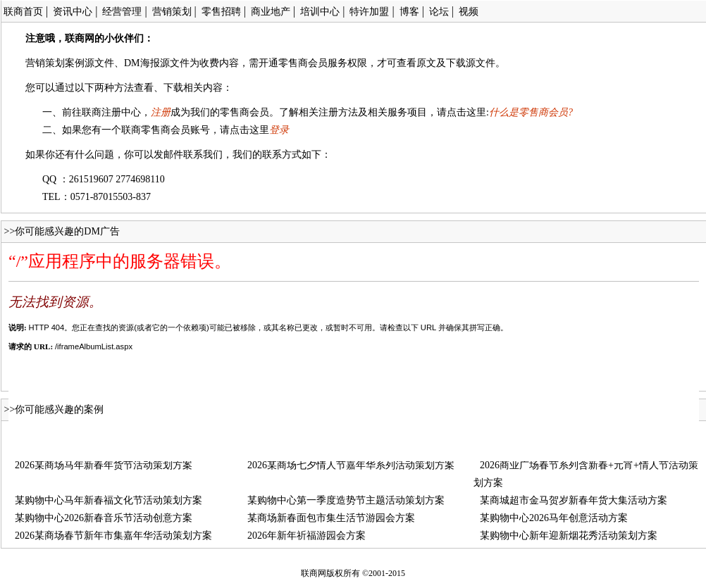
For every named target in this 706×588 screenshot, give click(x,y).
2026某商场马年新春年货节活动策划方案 (104, 465)
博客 (409, 12)
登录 (279, 130)
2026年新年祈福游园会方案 (306, 536)
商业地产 (271, 12)
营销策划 (172, 12)
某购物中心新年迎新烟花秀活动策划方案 (569, 536)
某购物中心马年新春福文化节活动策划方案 (109, 500)
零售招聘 (221, 12)
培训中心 (320, 12)
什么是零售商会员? (531, 112)
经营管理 (122, 12)
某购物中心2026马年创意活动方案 (554, 518)
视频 (469, 12)
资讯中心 (73, 12)
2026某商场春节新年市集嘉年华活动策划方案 (113, 536)
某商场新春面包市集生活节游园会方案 (331, 518)
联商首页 (23, 12)
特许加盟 (369, 12)
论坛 (439, 12)
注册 (161, 112)
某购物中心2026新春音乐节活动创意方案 (104, 518)
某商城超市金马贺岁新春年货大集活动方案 (574, 500)
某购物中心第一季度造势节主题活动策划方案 (346, 500)
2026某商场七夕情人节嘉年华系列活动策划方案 (351, 465)
